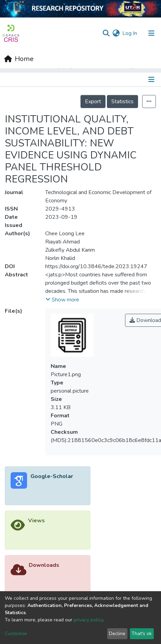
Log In (130, 33)
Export (93, 102)
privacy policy (88, 620)
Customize (16, 634)
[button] (116, 33)
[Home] (19, 59)
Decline (117, 634)
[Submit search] (106, 33)
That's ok (142, 634)
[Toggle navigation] (152, 80)
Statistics (122, 102)
